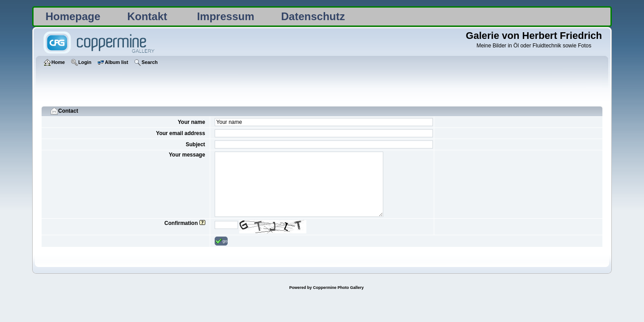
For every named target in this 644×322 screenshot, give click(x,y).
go (221, 241)
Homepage (73, 16)
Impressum (225, 16)
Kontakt (147, 16)
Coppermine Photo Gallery (339, 288)
